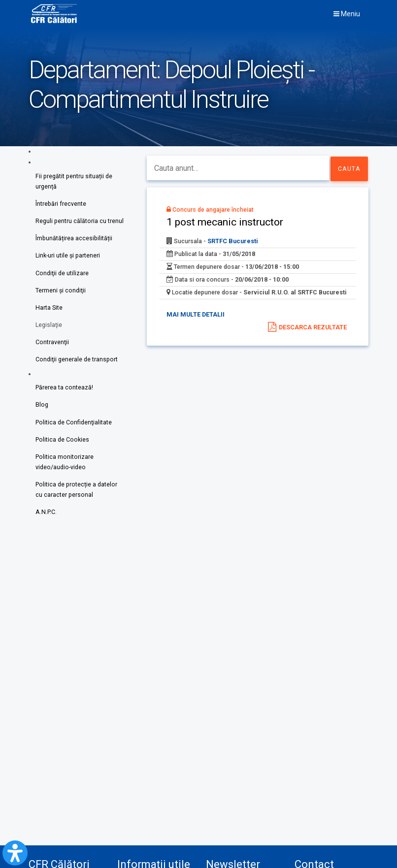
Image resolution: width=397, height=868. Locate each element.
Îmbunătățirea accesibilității (74, 240)
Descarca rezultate (312, 329)
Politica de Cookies (62, 445)
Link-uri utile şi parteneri (68, 258)
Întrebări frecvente (61, 205)
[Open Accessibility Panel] (15, 853)
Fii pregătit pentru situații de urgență (74, 182)
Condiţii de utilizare (62, 275)
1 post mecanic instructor (231, 224)
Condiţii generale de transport (77, 364)
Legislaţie (49, 329)
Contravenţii (52, 346)
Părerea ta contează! (64, 393)
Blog (42, 410)
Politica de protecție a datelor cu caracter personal (76, 497)
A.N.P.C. (46, 520)
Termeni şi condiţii (61, 293)
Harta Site (49, 311)
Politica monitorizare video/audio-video (65, 468)
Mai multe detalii (200, 328)
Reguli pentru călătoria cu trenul (80, 222)
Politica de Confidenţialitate (74, 428)
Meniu (347, 14)
